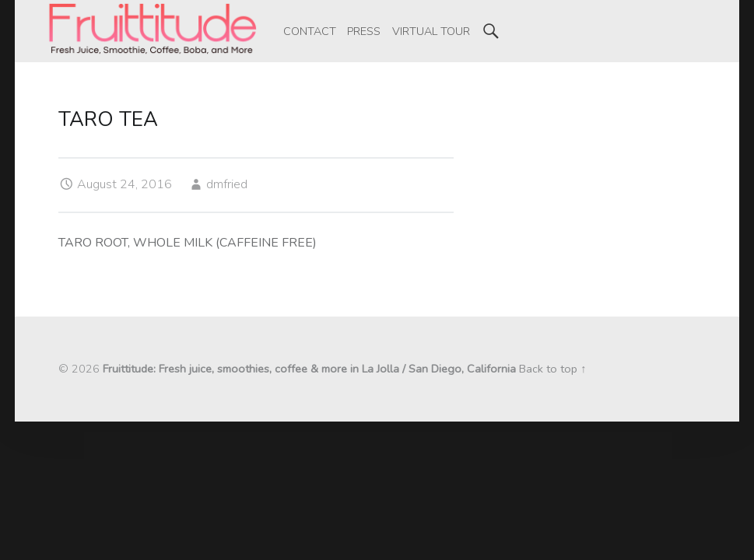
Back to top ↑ (552, 369)
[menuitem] (310, 31)
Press (364, 31)
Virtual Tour (431, 31)
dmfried (227, 184)
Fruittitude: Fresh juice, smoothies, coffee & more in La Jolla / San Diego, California (309, 369)
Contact (310, 31)
